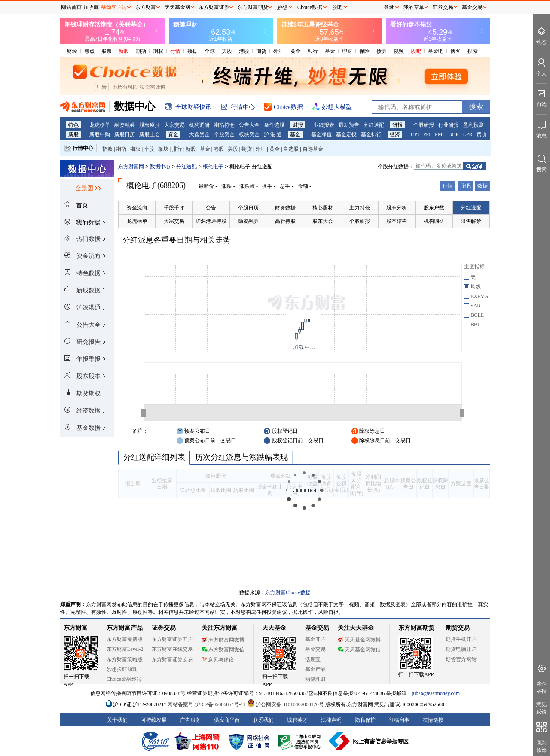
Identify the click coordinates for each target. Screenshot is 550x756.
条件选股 (274, 125)
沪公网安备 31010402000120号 (286, 704)
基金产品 (315, 669)
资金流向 (137, 208)
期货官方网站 (461, 659)
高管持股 (285, 221)
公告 (211, 208)
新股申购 (100, 134)
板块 (163, 149)
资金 (173, 134)
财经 (72, 51)
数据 (192, 51)
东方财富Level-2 (125, 649)
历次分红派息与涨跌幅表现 (241, 457)
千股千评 (174, 208)
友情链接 (433, 720)
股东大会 (323, 221)
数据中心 (160, 167)
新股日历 (125, 134)
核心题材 (323, 208)
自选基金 (313, 149)
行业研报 (449, 125)
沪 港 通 (273, 134)
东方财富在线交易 (172, 649)
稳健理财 (315, 679)
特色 (73, 125)
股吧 (416, 51)
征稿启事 (399, 720)
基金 (330, 51)
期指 (141, 51)
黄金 (296, 51)
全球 (210, 51)
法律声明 (331, 720)
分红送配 (374, 125)
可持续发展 (154, 720)
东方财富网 (131, 167)
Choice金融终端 (124, 679)
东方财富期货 (416, 628)
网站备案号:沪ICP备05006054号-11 (207, 704)
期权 (158, 51)
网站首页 (71, 7)
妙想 (282, 7)
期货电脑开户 (461, 649)
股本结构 (397, 221)
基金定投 (346, 134)
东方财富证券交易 (172, 659)
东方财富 (76, 628)
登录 (389, 7)
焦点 (89, 51)
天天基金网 (177, 7)
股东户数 (434, 208)
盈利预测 (474, 125)
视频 (399, 51)
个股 (149, 149)
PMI (439, 134)
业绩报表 (324, 125)
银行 (313, 51)
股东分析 (397, 208)
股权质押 (150, 125)
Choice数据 (310, 7)
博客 (455, 51)
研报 (397, 125)
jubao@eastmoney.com (436, 693)
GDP (453, 134)
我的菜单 (414, 7)
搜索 (473, 51)
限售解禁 (471, 221)
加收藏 (91, 7)
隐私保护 (365, 720)
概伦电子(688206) (156, 185)
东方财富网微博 (223, 640)
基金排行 (371, 134)
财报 (298, 125)
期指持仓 (224, 125)
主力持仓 (360, 208)
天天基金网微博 (359, 640)
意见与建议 (218, 660)
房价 (482, 134)
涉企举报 (541, 688)
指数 (107, 149)
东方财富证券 (214, 7)
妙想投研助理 (122, 669)
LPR (467, 134)
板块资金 (249, 134)
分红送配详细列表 (154, 457)
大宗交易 (174, 125)
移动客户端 (114, 7)
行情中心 (83, 148)
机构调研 (199, 125)
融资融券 (125, 125)
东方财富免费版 (125, 639)
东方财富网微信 (223, 650)
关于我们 (117, 720)
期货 (261, 51)
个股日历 (248, 208)
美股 (227, 51)
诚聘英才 (297, 720)
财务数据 (285, 208)
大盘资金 (199, 134)
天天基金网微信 (359, 650)
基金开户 (315, 639)
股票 (107, 51)
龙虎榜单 (100, 125)
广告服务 (190, 720)
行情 (175, 51)
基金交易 (315, 649)
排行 (177, 149)
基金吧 (436, 51)
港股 (244, 51)
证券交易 (443, 7)
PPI (427, 134)
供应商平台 (227, 720)
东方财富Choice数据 (288, 592)
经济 (395, 134)
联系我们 (263, 720)
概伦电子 (213, 167)
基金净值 (321, 134)
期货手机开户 (461, 639)
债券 (382, 51)
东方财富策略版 (125, 659)
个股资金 (224, 134)
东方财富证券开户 (172, 639)
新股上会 (150, 134)
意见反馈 (541, 708)
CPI (415, 134)
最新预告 (349, 125)
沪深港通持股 (211, 221)
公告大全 (249, 125)
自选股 (291, 149)
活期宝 (313, 659)
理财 (347, 51)
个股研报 (424, 125)
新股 (124, 51)
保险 (364, 51)
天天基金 (274, 628)
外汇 (278, 51)
